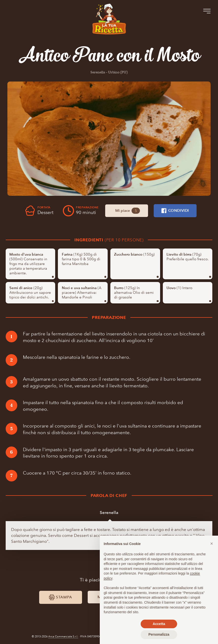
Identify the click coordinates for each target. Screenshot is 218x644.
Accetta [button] (159, 624)
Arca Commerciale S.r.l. (63, 636)
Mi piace (128, 211)
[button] (212, 544)
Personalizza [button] (159, 634)
